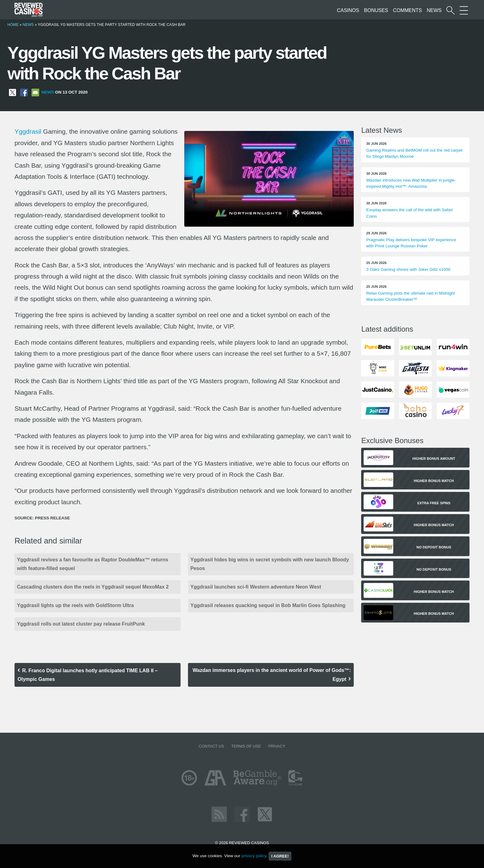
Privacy (277, 746)
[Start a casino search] (451, 10)
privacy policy (254, 856)
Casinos (348, 10)
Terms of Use (246, 746)
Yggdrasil (28, 131)
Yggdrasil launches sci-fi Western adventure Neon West (256, 587)
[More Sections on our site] (464, 10)
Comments (407, 10)
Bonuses (376, 10)
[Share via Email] (35, 92)
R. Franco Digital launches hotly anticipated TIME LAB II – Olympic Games (88, 675)
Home (13, 25)
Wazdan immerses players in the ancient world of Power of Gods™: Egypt (272, 675)
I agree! (280, 856)
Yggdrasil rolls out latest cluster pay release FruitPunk (81, 624)
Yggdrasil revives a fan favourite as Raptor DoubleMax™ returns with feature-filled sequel (93, 564)
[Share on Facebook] (24, 92)
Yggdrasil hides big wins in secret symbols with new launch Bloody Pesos (270, 564)
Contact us (211, 746)
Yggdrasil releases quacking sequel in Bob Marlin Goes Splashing (268, 605)
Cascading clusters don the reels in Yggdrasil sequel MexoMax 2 (93, 587)
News (434, 10)
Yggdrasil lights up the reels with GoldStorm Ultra (75, 605)
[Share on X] (13, 92)
